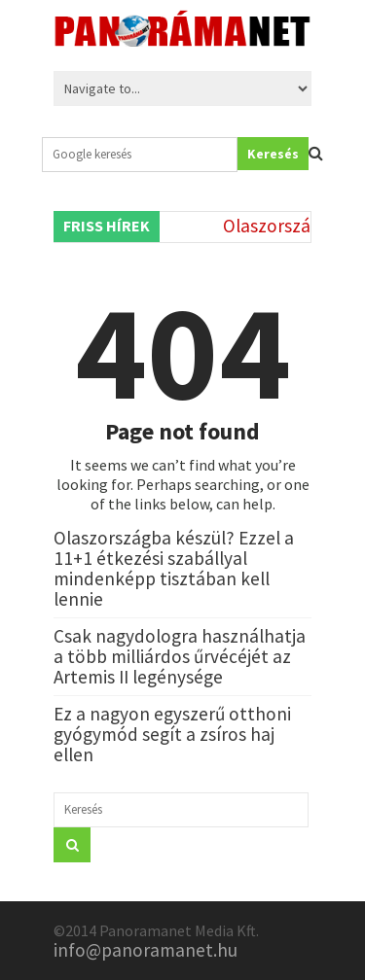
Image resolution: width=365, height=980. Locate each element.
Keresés (273, 154)
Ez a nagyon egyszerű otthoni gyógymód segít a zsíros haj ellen (172, 734)
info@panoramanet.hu (146, 950)
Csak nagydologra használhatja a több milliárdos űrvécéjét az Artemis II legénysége (180, 656)
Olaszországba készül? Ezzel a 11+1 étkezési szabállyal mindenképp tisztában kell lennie (174, 568)
